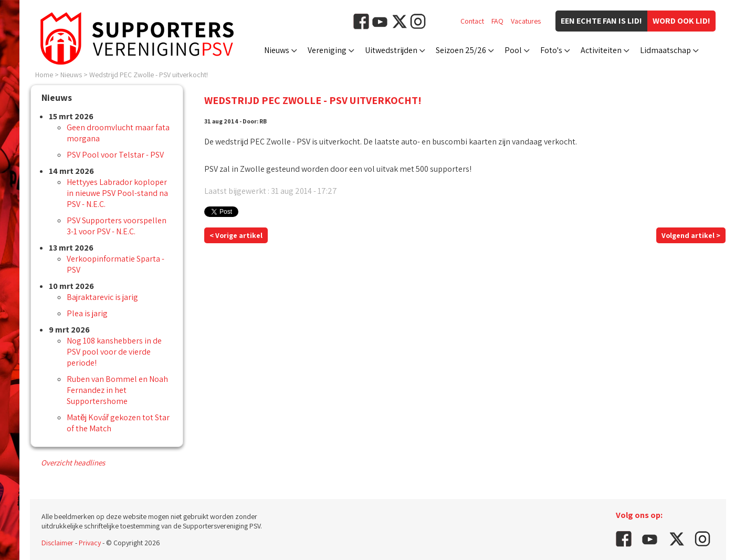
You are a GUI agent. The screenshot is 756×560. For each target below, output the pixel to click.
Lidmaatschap (665, 50)
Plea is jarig (87, 313)
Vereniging (327, 50)
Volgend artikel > (691, 235)
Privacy (90, 543)
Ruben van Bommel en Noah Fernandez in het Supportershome (117, 390)
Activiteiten (601, 50)
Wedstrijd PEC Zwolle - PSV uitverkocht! (149, 75)
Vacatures (526, 21)
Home (44, 75)
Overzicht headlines (73, 463)
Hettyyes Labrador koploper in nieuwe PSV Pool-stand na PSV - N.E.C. (117, 193)
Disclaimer (57, 543)
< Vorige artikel (236, 235)
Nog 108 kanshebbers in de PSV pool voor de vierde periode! (114, 352)
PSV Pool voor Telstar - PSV (115, 155)
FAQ (497, 21)
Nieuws (277, 50)
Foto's (551, 50)
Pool (513, 50)
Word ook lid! (681, 21)
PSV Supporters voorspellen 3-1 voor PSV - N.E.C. (117, 226)
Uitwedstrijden (391, 50)
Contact (472, 21)
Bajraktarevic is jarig (102, 297)
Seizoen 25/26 (461, 50)
